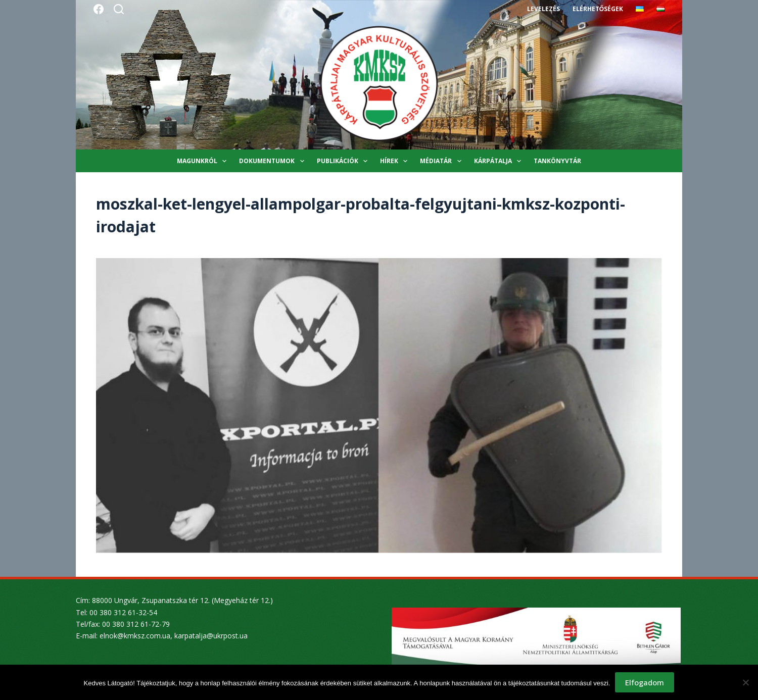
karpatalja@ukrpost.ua (211, 636)
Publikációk (344, 161)
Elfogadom (645, 682)
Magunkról (204, 161)
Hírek (396, 161)
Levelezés (543, 9)
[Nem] (745, 682)
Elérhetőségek (598, 9)
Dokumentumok (273, 161)
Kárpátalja (500, 161)
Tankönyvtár (557, 161)
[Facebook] (99, 9)
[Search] (119, 9)
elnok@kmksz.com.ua (135, 636)
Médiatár (442, 161)
